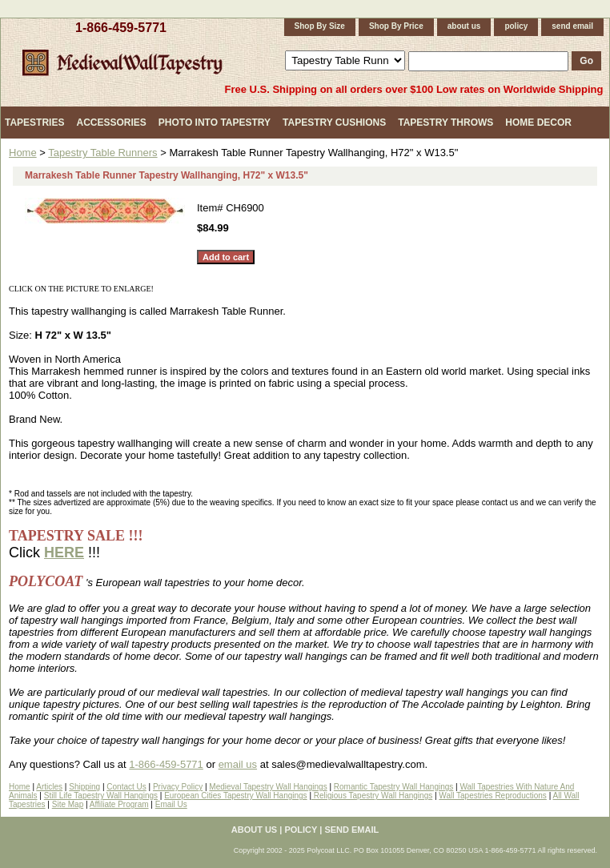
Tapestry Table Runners (102, 153)
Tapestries (34, 123)
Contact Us (126, 787)
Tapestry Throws (445, 123)
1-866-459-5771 (121, 28)
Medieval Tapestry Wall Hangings (268, 787)
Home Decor (538, 123)
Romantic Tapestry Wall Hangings (394, 787)
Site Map (68, 804)
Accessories (111, 123)
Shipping (84, 787)
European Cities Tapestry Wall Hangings (235, 796)
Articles (49, 787)
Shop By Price (396, 26)
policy (516, 26)
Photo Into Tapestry (215, 123)
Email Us (171, 804)
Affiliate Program (119, 804)
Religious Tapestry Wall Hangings (372, 796)
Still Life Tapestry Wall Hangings (101, 796)
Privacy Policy (178, 787)
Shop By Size (320, 26)
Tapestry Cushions (334, 123)
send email (572, 26)
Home (23, 153)
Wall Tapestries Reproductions (493, 796)
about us (464, 26)
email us (238, 764)
